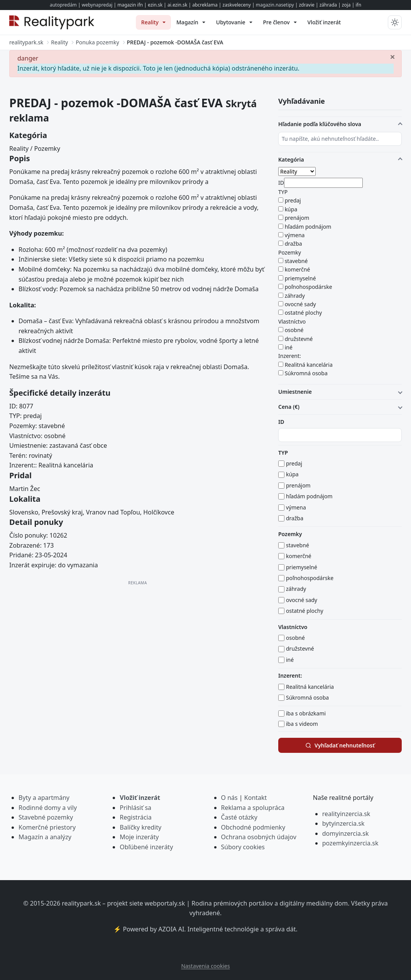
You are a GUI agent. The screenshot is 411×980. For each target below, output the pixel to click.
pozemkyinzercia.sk (350, 843)
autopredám (63, 5)
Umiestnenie (295, 392)
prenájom (297, 218)
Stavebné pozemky (46, 817)
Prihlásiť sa (135, 808)
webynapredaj (97, 5)
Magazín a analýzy (45, 837)
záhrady (295, 296)
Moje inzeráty (139, 837)
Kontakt (256, 798)
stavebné (296, 261)
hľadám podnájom (308, 227)
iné (289, 347)
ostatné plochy (304, 313)
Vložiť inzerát (140, 798)
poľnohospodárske (309, 287)
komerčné (298, 269)
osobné (294, 330)
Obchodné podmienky (253, 827)
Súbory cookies (243, 847)
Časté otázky (239, 817)
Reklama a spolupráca (253, 808)
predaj (293, 200)
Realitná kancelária (309, 365)
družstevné (299, 339)
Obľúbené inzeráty (146, 847)
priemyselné (300, 278)
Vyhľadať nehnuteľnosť (340, 745)
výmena (295, 235)
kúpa (291, 209)
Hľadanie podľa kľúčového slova (320, 124)
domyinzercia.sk (346, 833)
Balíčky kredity (140, 827)
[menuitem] (153, 22)
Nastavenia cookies (205, 966)
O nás (229, 798)
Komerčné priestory (47, 827)
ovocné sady (300, 304)
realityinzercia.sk (346, 814)
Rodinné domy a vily (48, 808)
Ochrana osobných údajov (259, 837)
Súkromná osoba (306, 373)
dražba (293, 244)
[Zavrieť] (392, 56)
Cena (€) (289, 407)
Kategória (291, 159)
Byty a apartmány (44, 798)
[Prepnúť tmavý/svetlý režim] (395, 22)
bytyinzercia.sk (343, 823)
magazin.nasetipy (275, 5)
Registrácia (135, 817)
